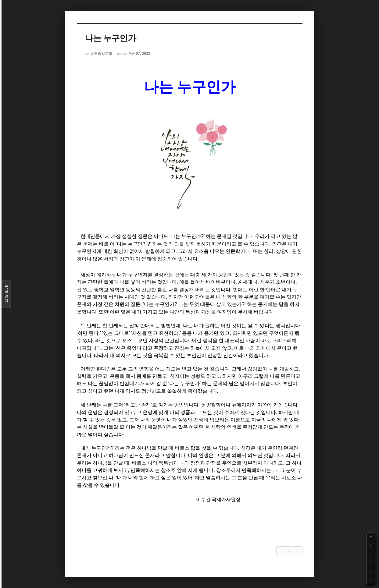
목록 (6, 294)
